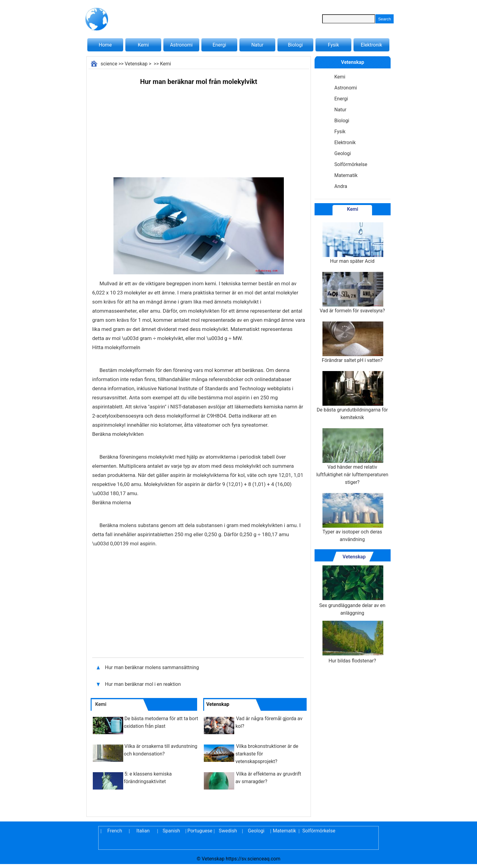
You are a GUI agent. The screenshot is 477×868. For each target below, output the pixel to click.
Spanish (171, 831)
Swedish (228, 831)
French (115, 831)
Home (105, 45)
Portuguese (200, 831)
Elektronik (371, 45)
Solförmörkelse (351, 164)
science (109, 64)
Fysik (333, 45)
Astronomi (181, 45)
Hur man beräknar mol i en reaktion (143, 684)
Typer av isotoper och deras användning (352, 518)
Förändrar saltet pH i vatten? (352, 342)
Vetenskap (136, 64)
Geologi (343, 153)
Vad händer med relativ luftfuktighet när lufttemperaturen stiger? (352, 457)
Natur (257, 45)
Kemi (143, 45)
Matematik (346, 175)
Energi (219, 45)
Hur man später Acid (352, 243)
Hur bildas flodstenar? (352, 642)
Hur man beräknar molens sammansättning (153, 667)
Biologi (296, 45)
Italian (143, 831)
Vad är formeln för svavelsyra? (352, 293)
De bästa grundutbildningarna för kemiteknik (352, 396)
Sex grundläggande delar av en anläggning (352, 591)
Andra (341, 186)
